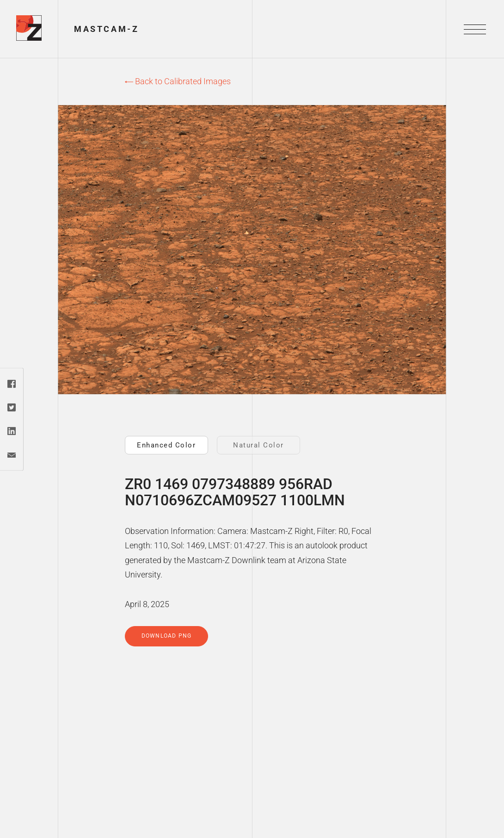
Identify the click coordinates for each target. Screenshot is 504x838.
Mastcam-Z (106, 29)
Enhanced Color (166, 445)
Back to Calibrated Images (178, 81)
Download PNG (166, 636)
